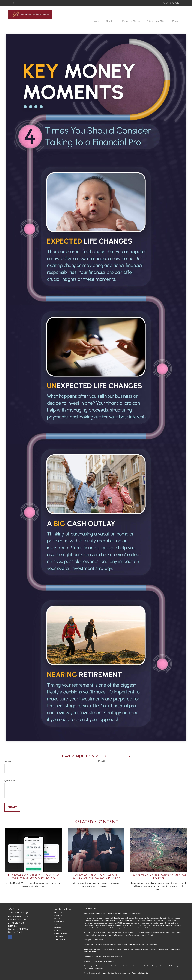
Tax (56, 925)
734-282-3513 (171, 3)
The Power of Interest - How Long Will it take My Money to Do (33, 877)
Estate (57, 919)
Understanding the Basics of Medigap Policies (159, 877)
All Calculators (61, 940)
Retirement (60, 913)
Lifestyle (58, 931)
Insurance (59, 922)
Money (58, 928)
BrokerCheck (136, 914)
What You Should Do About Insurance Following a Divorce (96, 877)
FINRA (151, 945)
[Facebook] (13, 3)
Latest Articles (61, 934)
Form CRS (92, 909)
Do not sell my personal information (142, 935)
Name (8, 762)
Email (101, 762)
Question (10, 781)
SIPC (156, 945)
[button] (108, 17)
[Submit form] (12, 808)
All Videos (59, 937)
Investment (60, 916)
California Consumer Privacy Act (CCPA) (159, 933)
